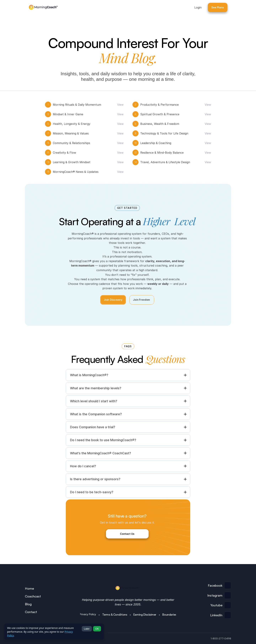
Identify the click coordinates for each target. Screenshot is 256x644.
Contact (31, 612)
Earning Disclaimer (145, 615)
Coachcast (33, 596)
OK (97, 629)
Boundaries (169, 615)
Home (29, 588)
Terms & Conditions (115, 615)
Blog (28, 604)
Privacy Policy (88, 614)
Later (87, 629)
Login (198, 7)
